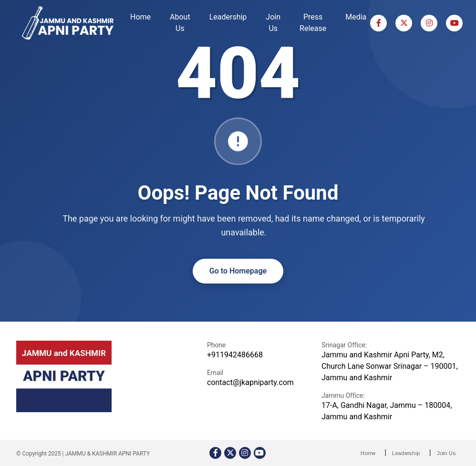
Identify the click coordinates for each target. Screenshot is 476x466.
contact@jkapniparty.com (250, 382)
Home (140, 17)
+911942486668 (235, 355)
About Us (180, 23)
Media (356, 17)
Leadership (228, 17)
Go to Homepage (238, 271)
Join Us (273, 23)
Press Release (313, 23)
